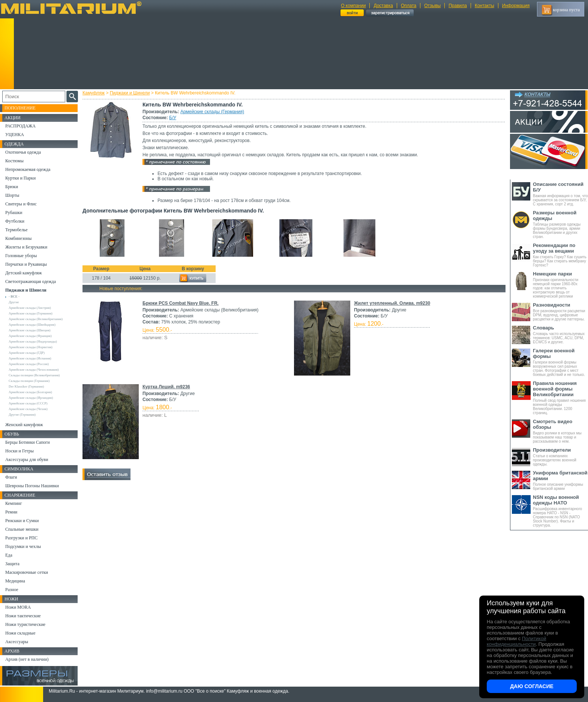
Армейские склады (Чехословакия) (34, 370)
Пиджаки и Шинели (130, 93)
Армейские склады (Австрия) (30, 308)
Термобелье (16, 230)
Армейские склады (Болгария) (30, 392)
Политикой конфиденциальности (516, 641)
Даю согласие (532, 686)
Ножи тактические (23, 616)
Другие (14, 302)
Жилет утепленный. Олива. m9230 (392, 303)
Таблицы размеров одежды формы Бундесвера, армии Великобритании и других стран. (560, 224)
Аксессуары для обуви (27, 460)
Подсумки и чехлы (23, 546)
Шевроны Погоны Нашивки (32, 486)
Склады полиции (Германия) (29, 381)
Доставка (383, 6)
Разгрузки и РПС (21, 538)
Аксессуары (17, 642)
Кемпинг (14, 503)
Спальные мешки (22, 529)
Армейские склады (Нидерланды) (33, 341)
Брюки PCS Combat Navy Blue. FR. (181, 303)
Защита (12, 564)
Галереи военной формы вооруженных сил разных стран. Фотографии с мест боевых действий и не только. (560, 362)
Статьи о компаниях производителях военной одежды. (560, 457)
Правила (458, 6)
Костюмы (14, 161)
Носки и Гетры (19, 451)
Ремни (11, 512)
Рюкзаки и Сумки (22, 521)
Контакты (484, 6)
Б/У (173, 118)
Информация (516, 6)
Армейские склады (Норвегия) (31, 347)
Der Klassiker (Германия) (26, 386)
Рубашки (14, 213)
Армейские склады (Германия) (212, 112)
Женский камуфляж (24, 425)
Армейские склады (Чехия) (28, 409)
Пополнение (20, 108)
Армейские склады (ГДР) (27, 353)
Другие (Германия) (22, 415)
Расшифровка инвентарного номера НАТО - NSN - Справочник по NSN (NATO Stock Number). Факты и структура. (560, 511)
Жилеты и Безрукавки (26, 247)
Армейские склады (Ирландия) (31, 398)
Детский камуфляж (24, 273)
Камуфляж (94, 93)
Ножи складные (20, 633)
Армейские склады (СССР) (28, 403)
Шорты (12, 195)
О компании (353, 6)
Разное (12, 590)
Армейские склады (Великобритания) (36, 319)
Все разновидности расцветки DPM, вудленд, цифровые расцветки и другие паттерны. (560, 312)
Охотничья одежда (23, 152)
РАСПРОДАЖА (20, 126)
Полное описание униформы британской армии (560, 480)
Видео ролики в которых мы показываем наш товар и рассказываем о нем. (560, 431)
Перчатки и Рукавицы (26, 264)
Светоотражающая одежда (31, 281)
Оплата (409, 6)
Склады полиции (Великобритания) (34, 375)
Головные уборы (21, 256)
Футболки (15, 221)
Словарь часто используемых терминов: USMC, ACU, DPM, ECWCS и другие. (560, 335)
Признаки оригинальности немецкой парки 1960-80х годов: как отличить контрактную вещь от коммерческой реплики (560, 285)
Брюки (12, 187)
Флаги (11, 477)
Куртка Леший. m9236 (166, 387)
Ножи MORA (18, 607)
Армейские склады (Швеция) (30, 330)
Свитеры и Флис (21, 204)
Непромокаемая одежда (28, 169)
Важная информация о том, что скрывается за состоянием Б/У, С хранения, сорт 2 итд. (560, 194)
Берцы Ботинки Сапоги (28, 442)
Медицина (15, 581)
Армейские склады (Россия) (29, 364)
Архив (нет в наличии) (27, 659)
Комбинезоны (18, 238)
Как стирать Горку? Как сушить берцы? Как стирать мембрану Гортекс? (560, 255)
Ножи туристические (25, 624)
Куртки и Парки (20, 178)
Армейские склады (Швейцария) (32, 325)
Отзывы (432, 6)
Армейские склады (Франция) (30, 336)
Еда (9, 555)
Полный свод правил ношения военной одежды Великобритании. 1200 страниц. (560, 398)
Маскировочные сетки (27, 572)
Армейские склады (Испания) (30, 358)
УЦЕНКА (15, 135)
